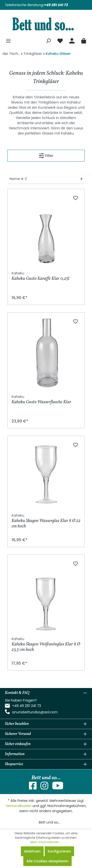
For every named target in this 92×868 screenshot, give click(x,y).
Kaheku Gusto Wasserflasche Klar (41, 400)
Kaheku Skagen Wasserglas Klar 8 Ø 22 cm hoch (46, 521)
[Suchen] (48, 40)
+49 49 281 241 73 (26, 706)
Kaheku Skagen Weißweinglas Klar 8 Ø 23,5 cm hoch (46, 644)
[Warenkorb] (84, 40)
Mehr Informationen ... (46, 842)
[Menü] (8, 40)
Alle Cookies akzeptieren (48, 861)
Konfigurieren (59, 851)
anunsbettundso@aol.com (35, 712)
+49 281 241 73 (56, 5)
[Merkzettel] (60, 40)
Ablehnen (32, 851)
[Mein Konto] (72, 40)
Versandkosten (19, 806)
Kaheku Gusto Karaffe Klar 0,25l (40, 276)
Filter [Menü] (46, 155)
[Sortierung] (46, 179)
